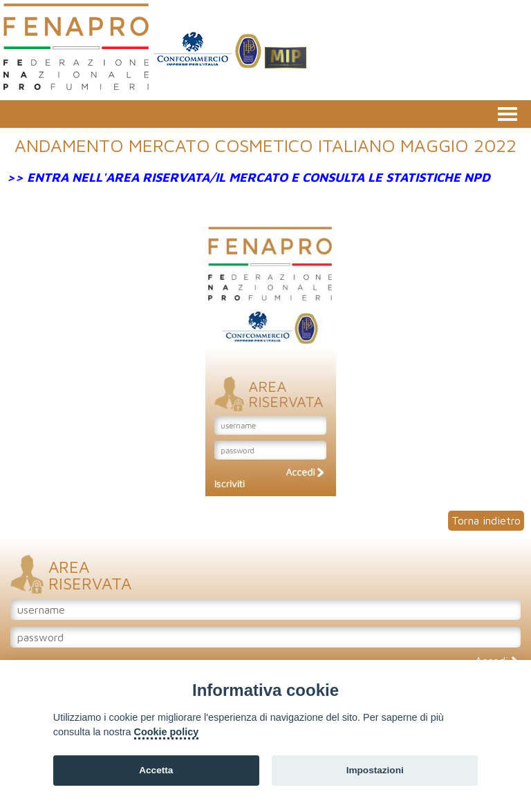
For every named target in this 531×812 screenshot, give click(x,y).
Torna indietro (486, 520)
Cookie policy (167, 732)
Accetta (156, 770)
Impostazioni (375, 770)
